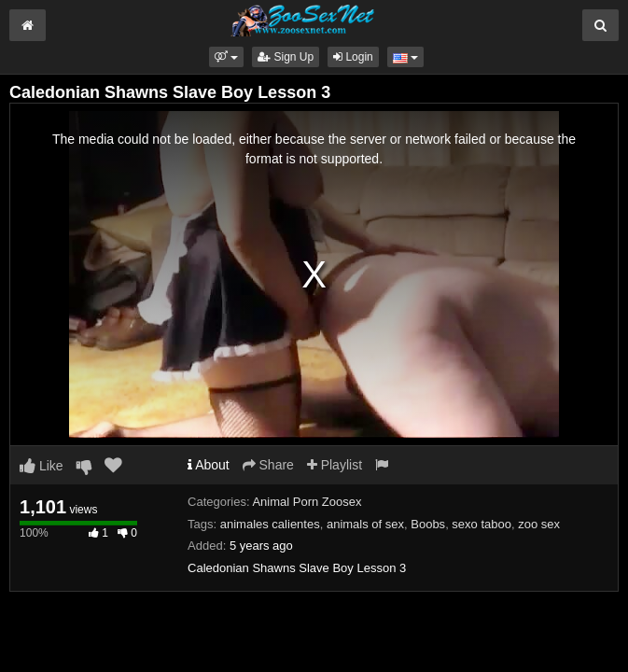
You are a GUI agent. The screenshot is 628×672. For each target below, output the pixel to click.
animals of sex (365, 524)
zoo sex (539, 524)
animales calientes (270, 524)
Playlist (335, 465)
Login (353, 57)
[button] (226, 57)
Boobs (428, 524)
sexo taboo (481, 524)
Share (268, 465)
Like (42, 466)
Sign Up (286, 57)
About (209, 465)
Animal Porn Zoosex (307, 502)
